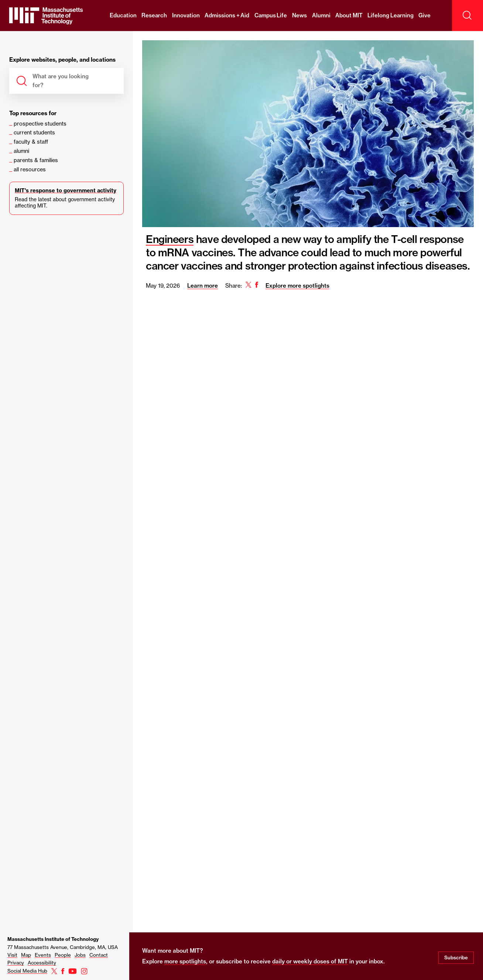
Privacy (16, 963)
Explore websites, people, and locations (62, 60)
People (63, 955)
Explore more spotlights (297, 286)
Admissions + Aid (227, 15)
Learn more (203, 286)
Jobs (80, 955)
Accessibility (42, 963)
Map (26, 955)
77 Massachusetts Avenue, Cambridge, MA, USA (63, 947)
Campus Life (271, 15)
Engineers (170, 239)
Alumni (321, 15)
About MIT (349, 15)
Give (424, 15)
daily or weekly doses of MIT (310, 961)
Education (123, 15)
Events (43, 955)
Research (154, 15)
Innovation (186, 15)
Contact (99, 955)
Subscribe (456, 957)
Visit (12, 955)
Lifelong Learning (390, 15)
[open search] (467, 16)
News (299, 15)
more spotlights (185, 961)
